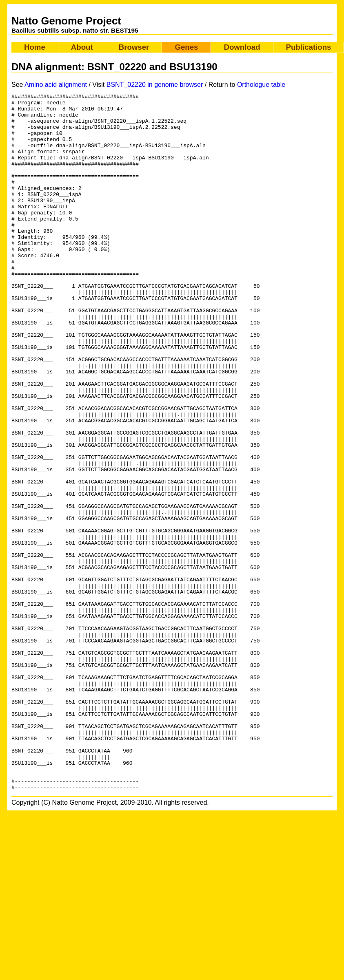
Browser (134, 47)
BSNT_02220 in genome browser (155, 85)
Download (242, 47)
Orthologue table (261, 85)
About (82, 47)
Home (35, 47)
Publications (309, 47)
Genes (186, 47)
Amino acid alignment (56, 85)
